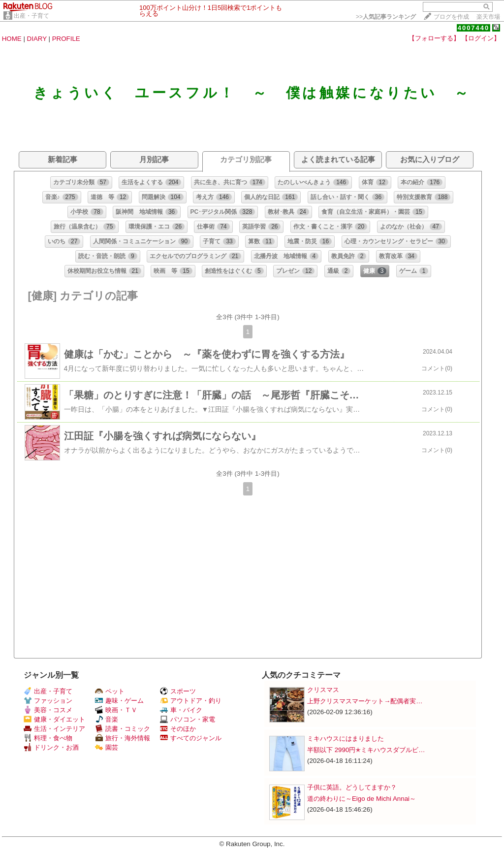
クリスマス (323, 690)
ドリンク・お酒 (51, 747)
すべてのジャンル (191, 738)
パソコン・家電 (188, 719)
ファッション (48, 701)
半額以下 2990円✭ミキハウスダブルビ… (366, 750)
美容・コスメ (48, 710)
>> (386, 17)
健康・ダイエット (54, 719)
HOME (12, 39)
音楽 (107, 719)
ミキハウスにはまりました (346, 739)
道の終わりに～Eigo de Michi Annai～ (362, 799)
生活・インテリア (54, 729)
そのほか (178, 729)
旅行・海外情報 (123, 738)
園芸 (107, 747)
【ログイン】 (481, 38)
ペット (110, 691)
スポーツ (178, 691)
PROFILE (66, 39)
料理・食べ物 (48, 738)
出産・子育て (31, 16)
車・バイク (181, 710)
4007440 (474, 28)
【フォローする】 (434, 38)
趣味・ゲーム (119, 701)
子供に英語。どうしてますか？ (352, 787)
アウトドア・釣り (191, 701)
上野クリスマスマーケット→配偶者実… (365, 701)
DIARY (37, 39)
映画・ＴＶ (116, 710)
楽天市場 (488, 17)
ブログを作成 (451, 17)
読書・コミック (123, 729)
